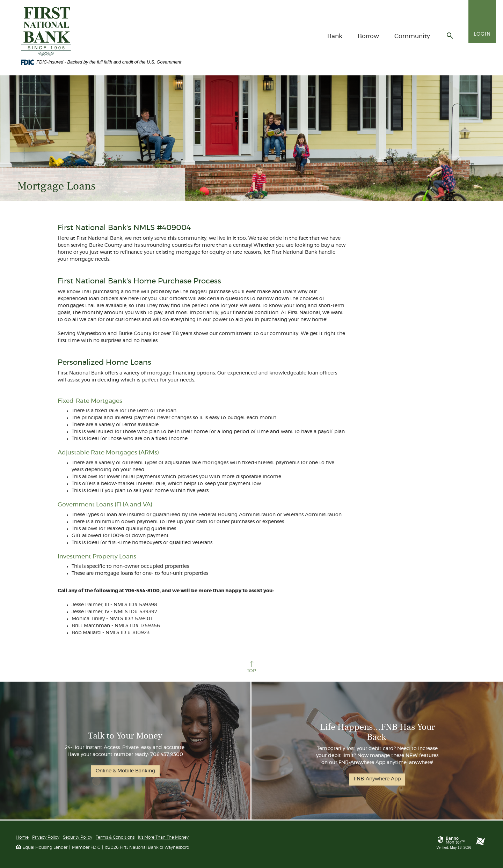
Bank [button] (335, 36)
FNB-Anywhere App (377, 779)
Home (22, 837)
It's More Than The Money (163, 837)
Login (482, 34)
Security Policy (78, 837)
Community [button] (412, 36)
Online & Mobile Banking (125, 771)
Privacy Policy (46, 837)
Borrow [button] (368, 36)
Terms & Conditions (115, 837)
